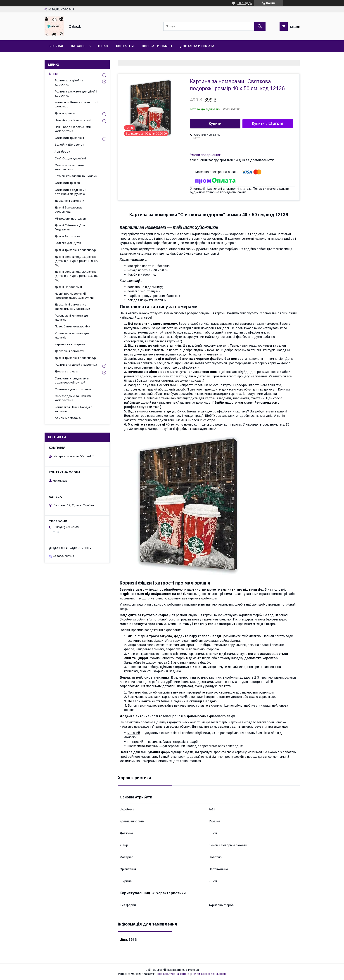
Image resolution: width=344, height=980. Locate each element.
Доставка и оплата (197, 46)
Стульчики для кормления (73, 389)
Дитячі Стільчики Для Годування (70, 227)
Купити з (268, 124)
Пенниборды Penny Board (73, 120)
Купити (215, 124)
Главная (56, 46)
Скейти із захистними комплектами (70, 167)
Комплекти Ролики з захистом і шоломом (76, 104)
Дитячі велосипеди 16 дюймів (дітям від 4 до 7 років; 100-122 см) (77, 261)
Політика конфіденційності (209, 974)
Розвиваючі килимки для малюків (72, 318)
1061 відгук (245, 3)
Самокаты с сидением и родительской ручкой (72, 380)
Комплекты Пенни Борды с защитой (74, 409)
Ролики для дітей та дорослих (69, 82)
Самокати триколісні (69, 138)
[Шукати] (260, 26)
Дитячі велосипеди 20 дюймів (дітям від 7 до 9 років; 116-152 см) (77, 276)
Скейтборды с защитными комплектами (73, 398)
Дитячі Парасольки (68, 287)
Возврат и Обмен (157, 46)
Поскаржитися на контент (173, 974)
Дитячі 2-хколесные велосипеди (69, 209)
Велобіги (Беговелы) (69, 145)
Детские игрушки (67, 371)
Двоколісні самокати (69, 201)
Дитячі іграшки (65, 113)
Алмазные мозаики (68, 418)
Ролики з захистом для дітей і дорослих (76, 94)
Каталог (78, 46)
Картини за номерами (70, 344)
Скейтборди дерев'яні (70, 158)
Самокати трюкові (68, 183)
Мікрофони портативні (71, 219)
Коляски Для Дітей (68, 243)
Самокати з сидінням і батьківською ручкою (70, 192)
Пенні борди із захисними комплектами (73, 129)
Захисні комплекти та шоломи (76, 176)
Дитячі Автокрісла (68, 236)
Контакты (125, 46)
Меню (53, 74)
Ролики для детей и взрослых (76, 365)
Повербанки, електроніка (72, 326)
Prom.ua (193, 970)
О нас (103, 46)
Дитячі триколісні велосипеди (76, 250)
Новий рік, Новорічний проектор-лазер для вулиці (74, 296)
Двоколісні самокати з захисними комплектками (72, 307)
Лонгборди (62, 152)
